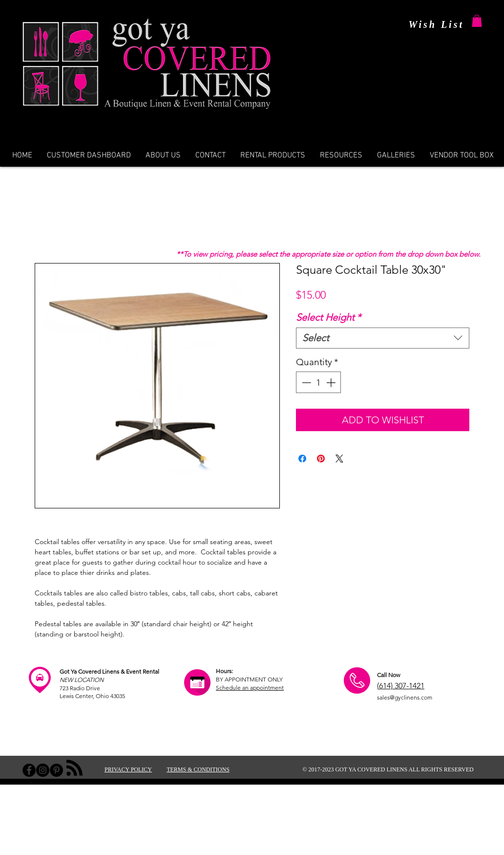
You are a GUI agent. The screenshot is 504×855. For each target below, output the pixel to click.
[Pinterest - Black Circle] (56, 770)
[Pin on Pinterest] (321, 459)
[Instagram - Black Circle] (43, 770)
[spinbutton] (319, 383)
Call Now (388, 675)
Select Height (328, 317)
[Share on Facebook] (302, 459)
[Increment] (332, 383)
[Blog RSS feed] (74, 768)
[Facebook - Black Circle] (29, 770)
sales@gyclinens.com (405, 697)
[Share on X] (339, 459)
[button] (477, 21)
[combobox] (383, 338)
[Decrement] (305, 383)
